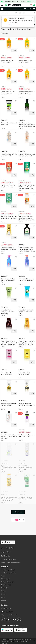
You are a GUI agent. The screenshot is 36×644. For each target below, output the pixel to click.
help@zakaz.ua (6, 608)
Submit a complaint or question (11, 563)
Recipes (3, 591)
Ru (7, 548)
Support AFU (6, 552)
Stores (3, 597)
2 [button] (19, 520)
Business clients (6, 585)
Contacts (4, 594)
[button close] (34, 2)
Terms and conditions (8, 582)
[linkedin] (14, 619)
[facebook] (3, 619)
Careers (3, 600)
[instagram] (8, 619)
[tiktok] (19, 619)
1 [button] (17, 520)
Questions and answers (8, 560)
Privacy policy (5, 579)
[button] (30, 9)
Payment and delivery (8, 570)
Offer (3, 576)
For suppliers (5, 588)
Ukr (2, 548)
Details (29, 1)
